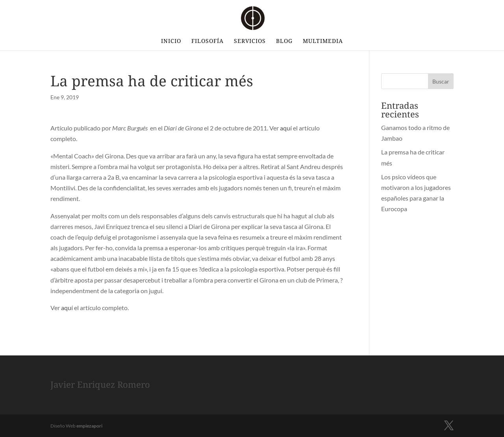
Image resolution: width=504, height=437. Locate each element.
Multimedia (323, 41)
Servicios (250, 41)
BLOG (284, 41)
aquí (286, 128)
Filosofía (208, 41)
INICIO (171, 41)
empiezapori (89, 426)
